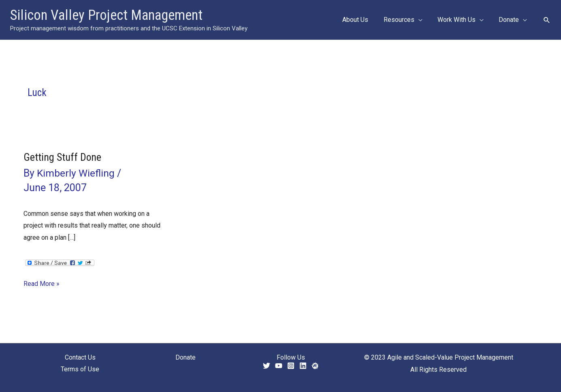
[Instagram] (291, 366)
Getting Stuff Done (63, 157)
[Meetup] (315, 366)
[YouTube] (279, 366)
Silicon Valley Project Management (106, 15)
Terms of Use (80, 370)
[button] (408, 20)
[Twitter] (267, 366)
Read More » (42, 284)
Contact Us (80, 357)
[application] (424, 20)
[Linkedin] (303, 366)
